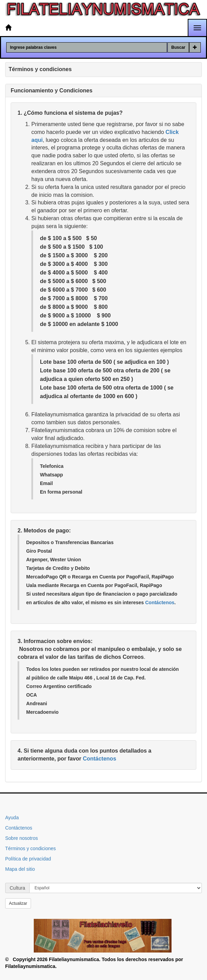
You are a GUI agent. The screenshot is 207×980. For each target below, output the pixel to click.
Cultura (17, 888)
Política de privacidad (28, 859)
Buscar (178, 47)
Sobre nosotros (22, 838)
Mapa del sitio (20, 869)
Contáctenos (160, 602)
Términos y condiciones (30, 848)
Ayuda (12, 818)
